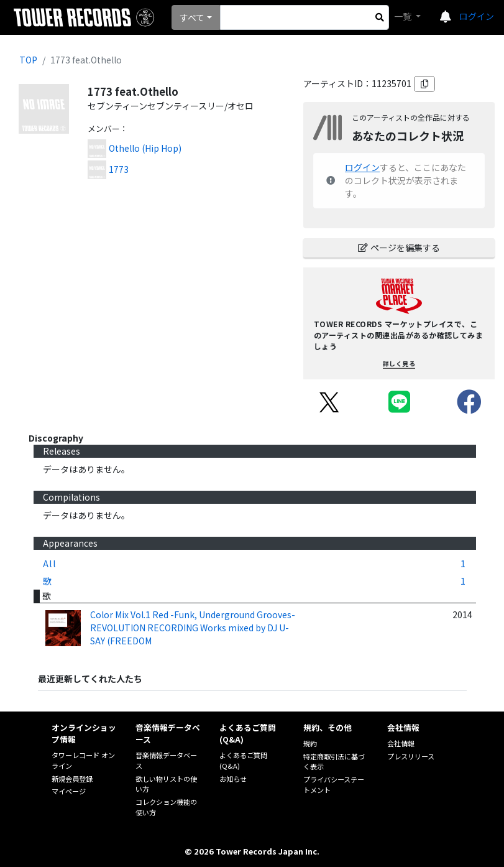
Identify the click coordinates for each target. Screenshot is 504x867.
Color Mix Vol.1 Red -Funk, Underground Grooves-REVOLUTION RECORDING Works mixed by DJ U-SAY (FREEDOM (193, 628)
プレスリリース (411, 756)
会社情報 (401, 743)
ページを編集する (399, 248)
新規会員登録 (72, 779)
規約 (310, 743)
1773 (119, 169)
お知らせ (233, 779)
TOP (28, 60)
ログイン (477, 16)
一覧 (404, 16)
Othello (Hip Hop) (145, 148)
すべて (192, 17)
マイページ (69, 791)
